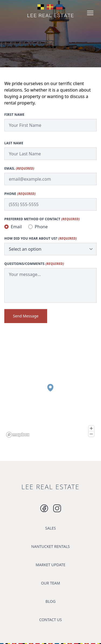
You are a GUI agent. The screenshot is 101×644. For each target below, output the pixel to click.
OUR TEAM (50, 583)
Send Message (26, 316)
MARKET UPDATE (50, 565)
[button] (50, 388)
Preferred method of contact (42, 219)
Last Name (14, 143)
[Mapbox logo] (18, 435)
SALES (50, 528)
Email (19, 169)
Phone (20, 194)
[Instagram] (44, 508)
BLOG (50, 601)
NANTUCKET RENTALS (50, 546)
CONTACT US (51, 620)
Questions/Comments (34, 264)
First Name (14, 115)
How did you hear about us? (41, 239)
